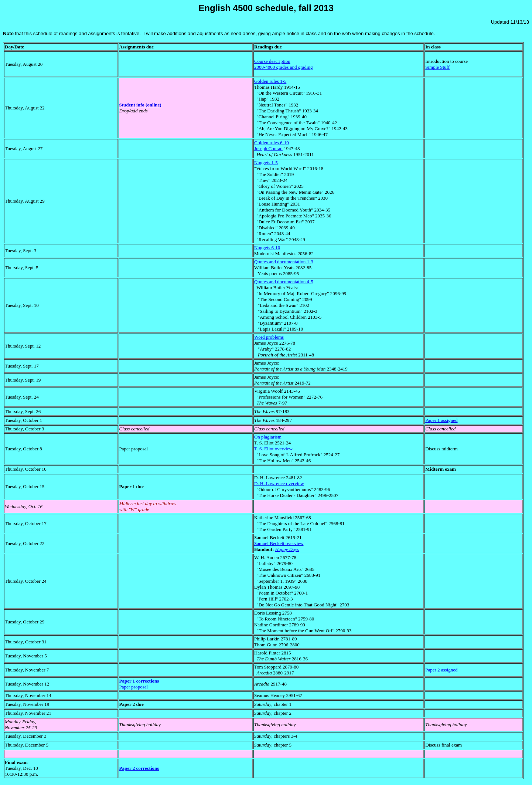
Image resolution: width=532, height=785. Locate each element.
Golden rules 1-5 (270, 81)
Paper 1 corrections (139, 681)
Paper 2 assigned (441, 670)
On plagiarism (268, 437)
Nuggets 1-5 (266, 163)
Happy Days (287, 549)
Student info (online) (140, 105)
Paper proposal (134, 687)
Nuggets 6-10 (267, 248)
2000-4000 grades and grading (284, 67)
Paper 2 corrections (139, 768)
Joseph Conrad (268, 148)
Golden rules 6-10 (272, 143)
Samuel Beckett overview (279, 543)
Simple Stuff (437, 67)
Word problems (269, 337)
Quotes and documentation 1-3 (284, 262)
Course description (272, 61)
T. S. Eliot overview (273, 449)
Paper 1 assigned (441, 420)
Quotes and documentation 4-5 (284, 282)
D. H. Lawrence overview (279, 483)
